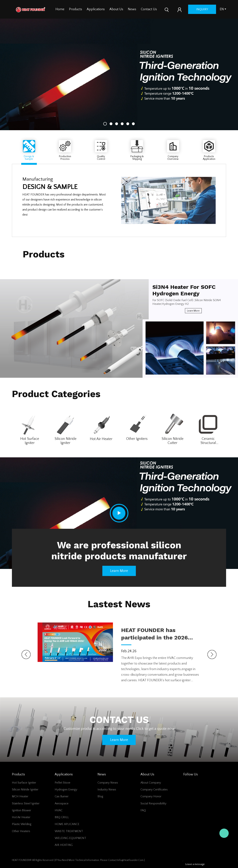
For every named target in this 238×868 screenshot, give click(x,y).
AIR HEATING (64, 845)
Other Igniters (137, 439)
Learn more (193, 311)
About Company (151, 783)
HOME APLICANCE (67, 824)
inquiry (202, 9)
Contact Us (149, 9)
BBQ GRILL (62, 817)
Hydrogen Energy (66, 790)
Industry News (107, 790)
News (132, 9)
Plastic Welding (22, 824)
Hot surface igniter (24, 783)
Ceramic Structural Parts (208, 441)
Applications (96, 9)
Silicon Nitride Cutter (172, 441)
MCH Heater (20, 796)
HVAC (59, 810)
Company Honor (151, 796)
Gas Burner (62, 796)
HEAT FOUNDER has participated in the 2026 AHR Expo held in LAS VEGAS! (154, 634)
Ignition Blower (21, 810)
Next (212, 654)
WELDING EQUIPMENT (70, 838)
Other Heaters (21, 831)
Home (60, 9)
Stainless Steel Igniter (26, 803)
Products (76, 9)
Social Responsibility (153, 803)
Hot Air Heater (101, 439)
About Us (116, 9)
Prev (26, 654)
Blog (100, 796)
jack (224, 833)
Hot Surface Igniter (30, 441)
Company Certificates (154, 790)
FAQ (143, 810)
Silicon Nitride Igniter (66, 441)
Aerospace (62, 803)
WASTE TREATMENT (69, 831)
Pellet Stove (63, 783)
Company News (108, 783)
